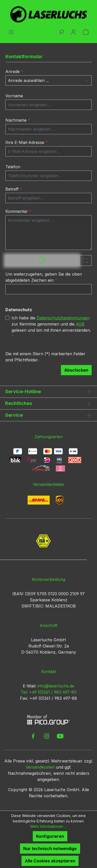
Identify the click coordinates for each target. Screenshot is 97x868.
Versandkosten (40, 767)
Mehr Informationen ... (48, 826)
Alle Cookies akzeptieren (50, 861)
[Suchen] (61, 32)
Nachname (18, 120)
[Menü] (11, 32)
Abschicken (76, 370)
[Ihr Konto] (73, 32)
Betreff (14, 189)
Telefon (13, 167)
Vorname (14, 96)
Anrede (14, 71)
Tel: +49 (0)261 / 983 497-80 (49, 692)
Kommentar (18, 211)
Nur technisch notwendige (50, 849)
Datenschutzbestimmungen (63, 318)
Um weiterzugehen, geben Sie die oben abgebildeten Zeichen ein (44, 277)
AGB (80, 324)
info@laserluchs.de (56, 686)
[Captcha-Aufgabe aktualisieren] (85, 260)
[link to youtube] (60, 736)
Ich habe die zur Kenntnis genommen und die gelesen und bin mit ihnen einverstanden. (51, 327)
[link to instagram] (47, 736)
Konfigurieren (50, 836)
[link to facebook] (33, 736)
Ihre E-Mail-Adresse (27, 142)
